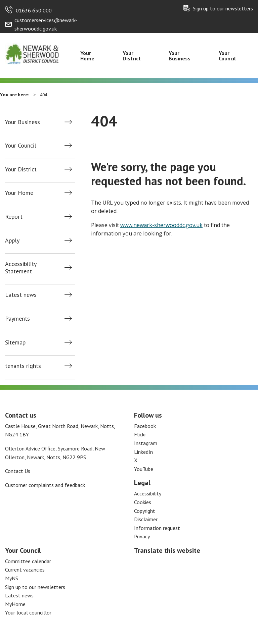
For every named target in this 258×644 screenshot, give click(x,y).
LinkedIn (143, 452)
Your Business (180, 56)
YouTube (144, 469)
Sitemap (15, 342)
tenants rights (23, 366)
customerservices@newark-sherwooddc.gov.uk (46, 24)
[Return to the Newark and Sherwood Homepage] (32, 53)
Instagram (146, 443)
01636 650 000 (34, 10)
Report (14, 217)
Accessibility (148, 493)
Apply (12, 240)
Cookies (143, 502)
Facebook (145, 426)
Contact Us (18, 471)
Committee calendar (28, 561)
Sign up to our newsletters (223, 8)
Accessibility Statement (21, 267)
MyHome (15, 604)
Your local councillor (28, 612)
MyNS (12, 578)
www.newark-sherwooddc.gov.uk (161, 225)
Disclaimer (146, 519)
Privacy (142, 536)
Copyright (145, 511)
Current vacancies (25, 570)
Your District (132, 56)
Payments (17, 319)
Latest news (21, 295)
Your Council (227, 56)
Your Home (87, 56)
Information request (157, 528)
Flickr (140, 434)
